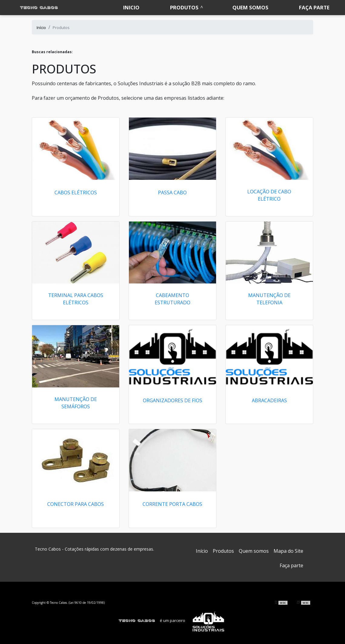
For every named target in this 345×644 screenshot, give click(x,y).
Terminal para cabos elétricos (76, 299)
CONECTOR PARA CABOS (76, 504)
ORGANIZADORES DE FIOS (172, 400)
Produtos (184, 7)
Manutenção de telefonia (269, 299)
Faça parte (314, 7)
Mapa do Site (288, 551)
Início (202, 551)
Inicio (131, 7)
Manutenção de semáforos (76, 403)
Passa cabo (172, 193)
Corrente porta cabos (172, 504)
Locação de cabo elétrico (269, 195)
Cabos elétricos (76, 193)
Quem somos (250, 7)
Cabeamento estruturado (172, 299)
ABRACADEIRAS (269, 400)
